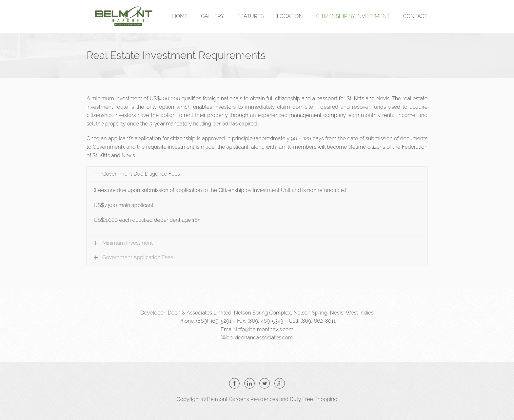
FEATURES (251, 16)
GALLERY (213, 16)
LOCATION (290, 16)
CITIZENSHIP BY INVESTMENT (353, 16)
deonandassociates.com (264, 338)
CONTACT (415, 16)
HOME (180, 16)
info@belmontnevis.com (265, 329)
